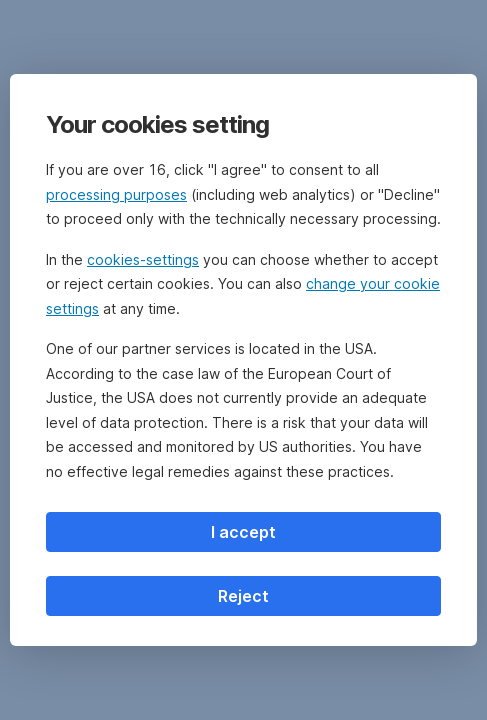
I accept (243, 532)
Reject (243, 596)
